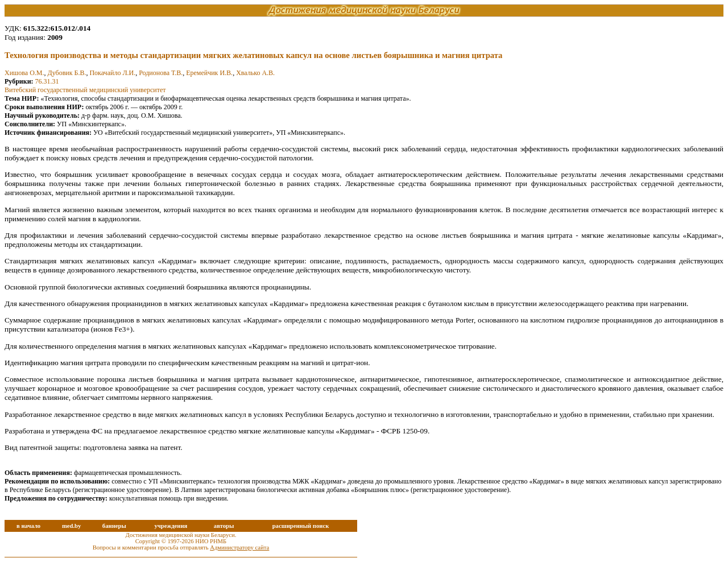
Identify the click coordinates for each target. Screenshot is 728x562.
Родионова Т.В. (161, 73)
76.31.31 (47, 81)
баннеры (114, 526)
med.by (71, 526)
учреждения (171, 526)
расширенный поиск (301, 526)
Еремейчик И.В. (209, 73)
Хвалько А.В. (255, 73)
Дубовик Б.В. (67, 73)
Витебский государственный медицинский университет (85, 90)
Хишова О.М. (24, 73)
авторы (224, 526)
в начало (28, 526)
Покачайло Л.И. (112, 73)
